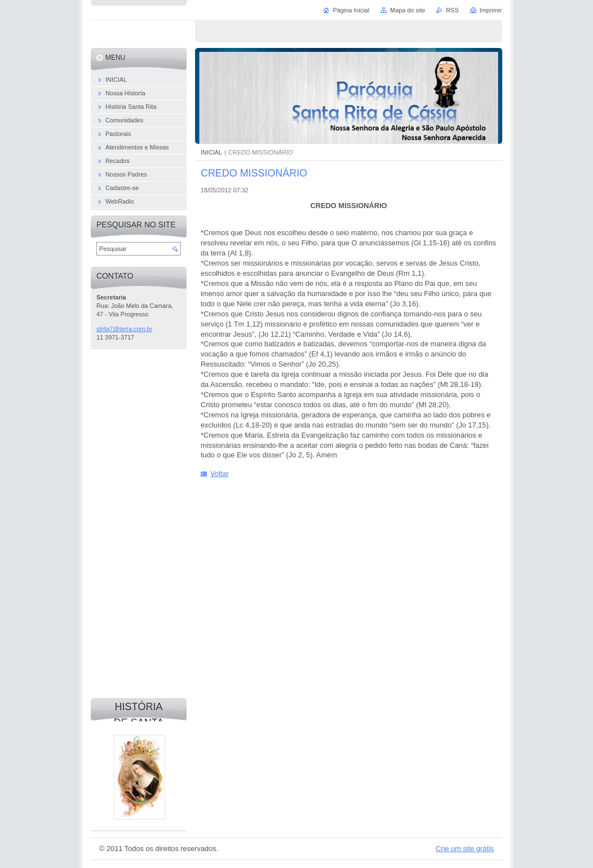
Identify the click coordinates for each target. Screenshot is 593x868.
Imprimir (491, 10)
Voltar (220, 473)
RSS (452, 10)
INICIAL (211, 152)
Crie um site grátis (465, 849)
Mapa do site (408, 10)
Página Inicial (351, 10)
